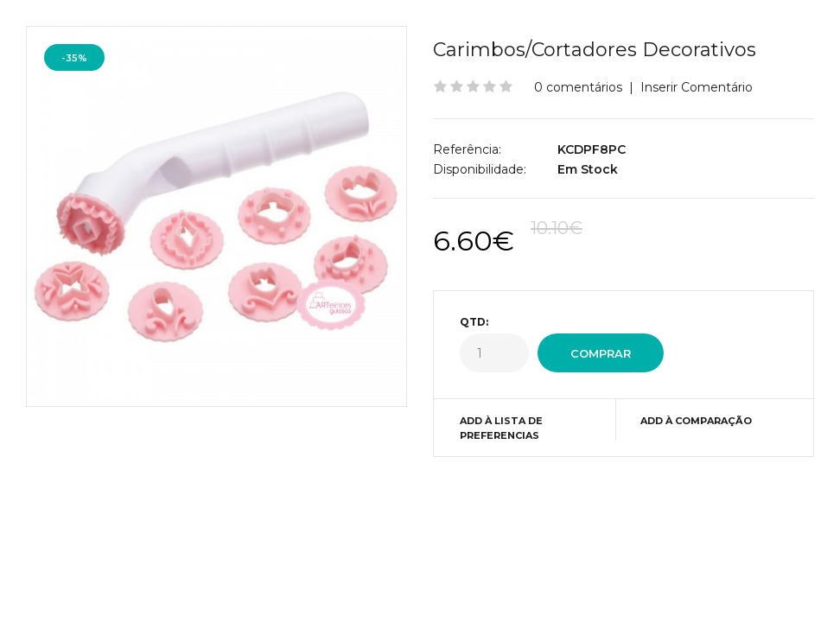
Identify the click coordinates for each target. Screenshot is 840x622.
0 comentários (578, 87)
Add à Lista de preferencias (501, 428)
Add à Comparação (696, 421)
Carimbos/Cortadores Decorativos (595, 50)
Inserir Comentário (697, 87)
